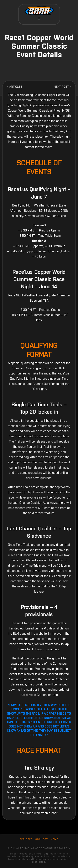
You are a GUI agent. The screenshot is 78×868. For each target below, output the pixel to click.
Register (26, 839)
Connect (42, 839)
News (55, 839)
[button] (39, 19)
